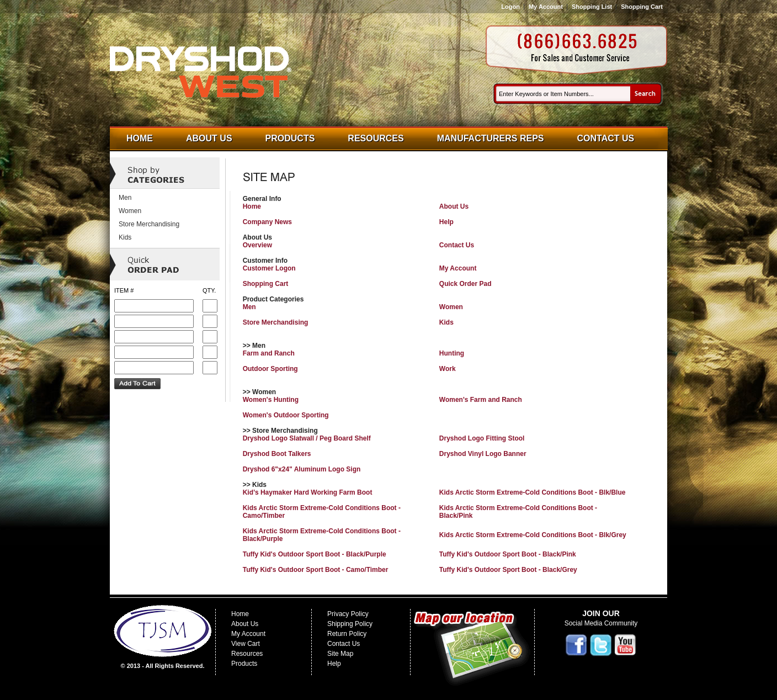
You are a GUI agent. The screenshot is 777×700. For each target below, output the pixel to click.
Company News (267, 222)
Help (446, 222)
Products (290, 138)
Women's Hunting (271, 400)
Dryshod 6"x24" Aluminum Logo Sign (302, 469)
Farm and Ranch (269, 353)
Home (140, 138)
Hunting (452, 353)
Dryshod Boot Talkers (277, 454)
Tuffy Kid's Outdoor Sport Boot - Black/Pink (508, 554)
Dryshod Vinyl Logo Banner (483, 454)
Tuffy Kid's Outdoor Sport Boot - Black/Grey (508, 570)
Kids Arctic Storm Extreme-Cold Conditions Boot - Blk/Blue (533, 492)
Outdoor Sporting (270, 369)
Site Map (340, 654)
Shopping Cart (642, 7)
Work (448, 369)
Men (249, 307)
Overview (257, 245)
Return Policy (347, 634)
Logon (510, 7)
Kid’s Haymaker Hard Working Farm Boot (308, 492)
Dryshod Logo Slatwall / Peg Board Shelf (307, 438)
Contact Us (606, 138)
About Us (209, 138)
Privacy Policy (348, 614)
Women (451, 307)
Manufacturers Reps (491, 138)
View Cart (246, 644)
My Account (546, 7)
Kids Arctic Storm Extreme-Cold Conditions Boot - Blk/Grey (533, 535)
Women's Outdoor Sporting (286, 415)
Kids (446, 322)
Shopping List (592, 7)
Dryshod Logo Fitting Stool (482, 438)
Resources (376, 138)
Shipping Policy (350, 624)
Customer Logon (269, 268)
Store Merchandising (276, 322)
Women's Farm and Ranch (481, 400)
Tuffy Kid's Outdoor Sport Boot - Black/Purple (315, 554)
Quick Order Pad (465, 284)
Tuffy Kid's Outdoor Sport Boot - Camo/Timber (316, 570)
